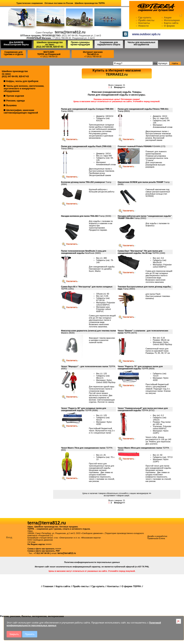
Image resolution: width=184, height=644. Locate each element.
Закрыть (14, 634)
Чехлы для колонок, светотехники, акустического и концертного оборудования (24, 89)
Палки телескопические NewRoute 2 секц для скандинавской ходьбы (84, 252)
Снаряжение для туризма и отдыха (13, 53)
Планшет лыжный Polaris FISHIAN (135, 146)
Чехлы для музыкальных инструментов (141, 43)
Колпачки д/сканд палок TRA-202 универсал (83, 182)
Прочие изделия (15, 96)
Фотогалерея (172, 20)
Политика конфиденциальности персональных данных (92, 562)
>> (150, 493)
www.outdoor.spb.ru (146, 34)
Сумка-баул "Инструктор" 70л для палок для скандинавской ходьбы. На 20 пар (140, 252)
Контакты (144, 23)
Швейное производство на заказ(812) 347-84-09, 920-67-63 (50, 45)
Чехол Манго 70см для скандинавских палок (83, 448)
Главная (48, 586)
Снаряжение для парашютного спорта (109, 43)
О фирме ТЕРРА (131, 586)
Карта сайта (171, 23)
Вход (9, 537)
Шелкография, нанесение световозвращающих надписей (21, 111)
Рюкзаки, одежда (15, 101)
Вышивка (11, 105)
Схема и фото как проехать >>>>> (44, 549)
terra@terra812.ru (67, 553)
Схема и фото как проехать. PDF (44, 551)
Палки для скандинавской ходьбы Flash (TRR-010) (86, 146)
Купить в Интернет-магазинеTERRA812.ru (117, 72)
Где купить (145, 18)
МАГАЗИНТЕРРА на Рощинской (49, 53)
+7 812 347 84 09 (42, 553)
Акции (168, 18)
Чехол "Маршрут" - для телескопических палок (85, 366)
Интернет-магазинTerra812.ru (93, 53)
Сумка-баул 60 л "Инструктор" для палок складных (87, 287)
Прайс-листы (146, 20)
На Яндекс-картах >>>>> (39, 544)
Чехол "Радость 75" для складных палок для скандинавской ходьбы (140, 367)
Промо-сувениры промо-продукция (80, 43)
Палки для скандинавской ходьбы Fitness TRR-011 (143, 109)
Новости (143, 26)
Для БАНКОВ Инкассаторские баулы (16, 43)
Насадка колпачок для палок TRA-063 (80, 216)
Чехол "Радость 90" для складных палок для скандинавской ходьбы (84, 409)
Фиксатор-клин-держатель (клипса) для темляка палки (89, 331)
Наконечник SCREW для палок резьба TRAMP (140, 182)
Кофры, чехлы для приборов (22, 81)
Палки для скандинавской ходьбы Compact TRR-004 (87, 109)
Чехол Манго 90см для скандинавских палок (140, 448)
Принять (30, 634)
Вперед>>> (119, 87)
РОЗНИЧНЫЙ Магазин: (39, 38)
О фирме (169, 26)
